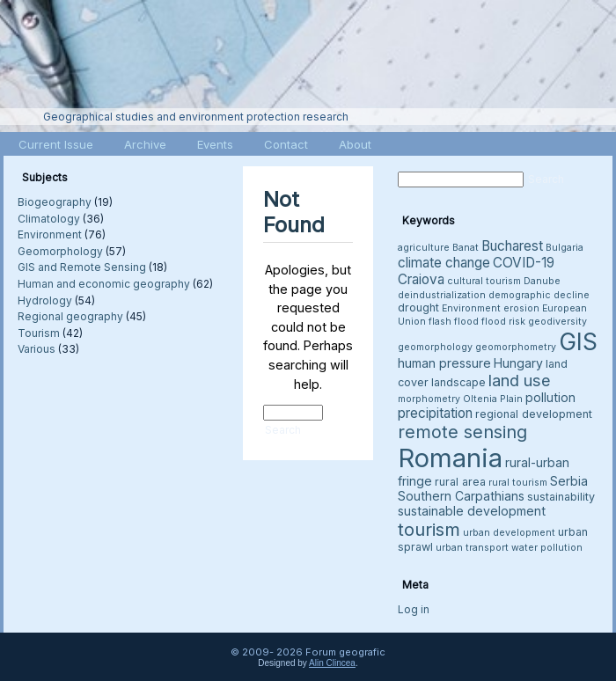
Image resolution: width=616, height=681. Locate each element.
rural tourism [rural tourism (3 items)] (518, 483)
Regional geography (70, 316)
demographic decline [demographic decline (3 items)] (539, 295)
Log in (414, 609)
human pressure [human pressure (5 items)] (444, 363)
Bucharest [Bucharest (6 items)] (512, 246)
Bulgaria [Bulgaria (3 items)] (565, 248)
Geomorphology (60, 251)
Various (37, 349)
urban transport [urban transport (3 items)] (472, 548)
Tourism (39, 333)
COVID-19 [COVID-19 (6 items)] (524, 263)
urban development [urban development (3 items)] (509, 533)
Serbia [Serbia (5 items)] (569, 481)
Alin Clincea (332, 663)
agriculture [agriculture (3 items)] (424, 248)
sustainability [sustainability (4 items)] (561, 497)
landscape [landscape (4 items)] (458, 382)
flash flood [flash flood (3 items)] (454, 322)
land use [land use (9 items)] (520, 380)
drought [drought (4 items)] (418, 308)
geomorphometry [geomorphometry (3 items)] (516, 347)
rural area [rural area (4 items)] (460, 482)
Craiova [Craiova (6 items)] (421, 279)
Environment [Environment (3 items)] (471, 308)
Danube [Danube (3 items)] (542, 281)
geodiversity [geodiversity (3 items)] (557, 322)
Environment (50, 234)
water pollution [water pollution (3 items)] (547, 548)
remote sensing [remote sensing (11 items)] (462, 432)
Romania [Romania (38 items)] (450, 458)
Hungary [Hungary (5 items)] (518, 363)
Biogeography (55, 202)
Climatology (49, 219)
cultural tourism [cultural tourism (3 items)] (484, 281)
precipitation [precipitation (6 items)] (435, 413)
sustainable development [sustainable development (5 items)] (472, 511)
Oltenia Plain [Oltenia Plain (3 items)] (493, 399)
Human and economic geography (104, 284)
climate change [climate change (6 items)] (444, 263)
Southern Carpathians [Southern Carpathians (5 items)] (461, 496)
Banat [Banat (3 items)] (466, 248)
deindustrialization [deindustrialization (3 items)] (442, 295)
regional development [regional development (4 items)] (534, 414)
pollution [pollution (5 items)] (550, 397)
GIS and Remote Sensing (82, 267)
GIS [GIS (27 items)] (578, 341)
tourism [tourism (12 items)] (429, 529)
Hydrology (45, 300)
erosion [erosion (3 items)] (521, 308)
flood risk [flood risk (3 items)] (503, 322)
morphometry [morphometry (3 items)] (429, 399)
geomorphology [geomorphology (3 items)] (435, 347)
